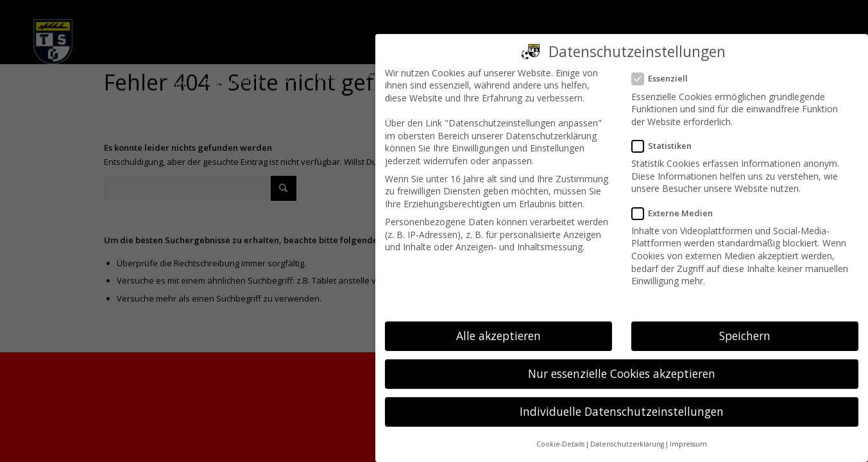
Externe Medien (677, 213)
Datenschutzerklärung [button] (627, 444)
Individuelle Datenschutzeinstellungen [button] (622, 411)
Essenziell (665, 79)
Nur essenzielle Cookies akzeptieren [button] (622, 373)
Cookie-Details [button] (560, 444)
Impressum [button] (688, 444)
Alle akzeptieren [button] (498, 336)
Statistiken (667, 146)
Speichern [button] (745, 336)
